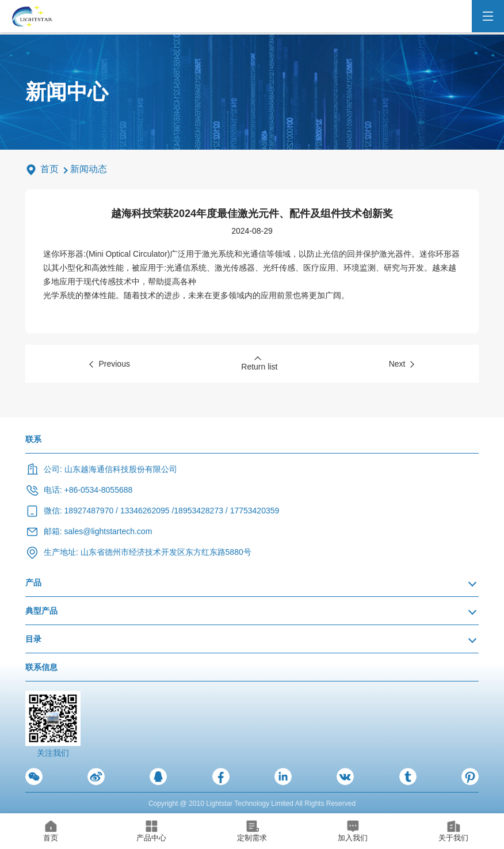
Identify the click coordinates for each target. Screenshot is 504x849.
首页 (49, 169)
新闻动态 (89, 169)
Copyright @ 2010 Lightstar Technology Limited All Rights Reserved (252, 804)
